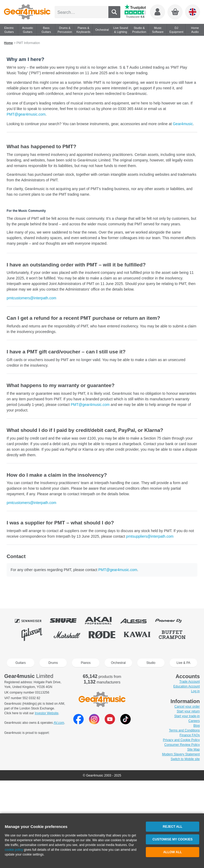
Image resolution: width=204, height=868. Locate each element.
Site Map (194, 749)
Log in (195, 691)
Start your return (188, 711)
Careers (194, 721)
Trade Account (190, 682)
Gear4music (183, 124)
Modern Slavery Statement (181, 754)
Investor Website (47, 713)
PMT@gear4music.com (26, 114)
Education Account (187, 686)
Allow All (172, 852)
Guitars (21, 663)
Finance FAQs (190, 735)
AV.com (59, 723)
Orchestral (118, 663)
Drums (53, 663)
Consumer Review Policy (182, 745)
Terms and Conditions (184, 730)
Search (114, 12)
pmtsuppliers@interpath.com (150, 536)
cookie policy (14, 850)
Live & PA (184, 663)
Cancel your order (187, 707)
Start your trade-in (187, 716)
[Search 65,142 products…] (82, 12)
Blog (197, 726)
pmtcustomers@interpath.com (31, 298)
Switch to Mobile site (185, 759)
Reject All (173, 827)
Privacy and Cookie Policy (181, 740)
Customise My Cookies (173, 839)
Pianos (86, 663)
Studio (151, 663)
